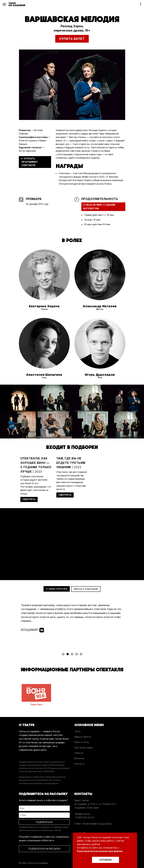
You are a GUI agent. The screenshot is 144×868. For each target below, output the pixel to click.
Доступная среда (83, 748)
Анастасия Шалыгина (44, 375)
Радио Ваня (36, 694)
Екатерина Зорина (44, 306)
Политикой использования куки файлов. (100, 851)
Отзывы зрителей (57, 589)
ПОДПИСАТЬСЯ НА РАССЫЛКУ (44, 849)
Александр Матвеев (100, 306)
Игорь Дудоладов (100, 375)
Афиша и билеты (83, 737)
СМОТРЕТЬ (29, 499)
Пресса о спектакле (86, 589)
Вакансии (79, 758)
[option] (72, 85)
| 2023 (36, 465)
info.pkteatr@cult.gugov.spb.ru (97, 824)
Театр (77, 731)
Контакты (79, 764)
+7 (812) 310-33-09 (84, 817)
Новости (79, 753)
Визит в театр (82, 742)
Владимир (33, 630)
